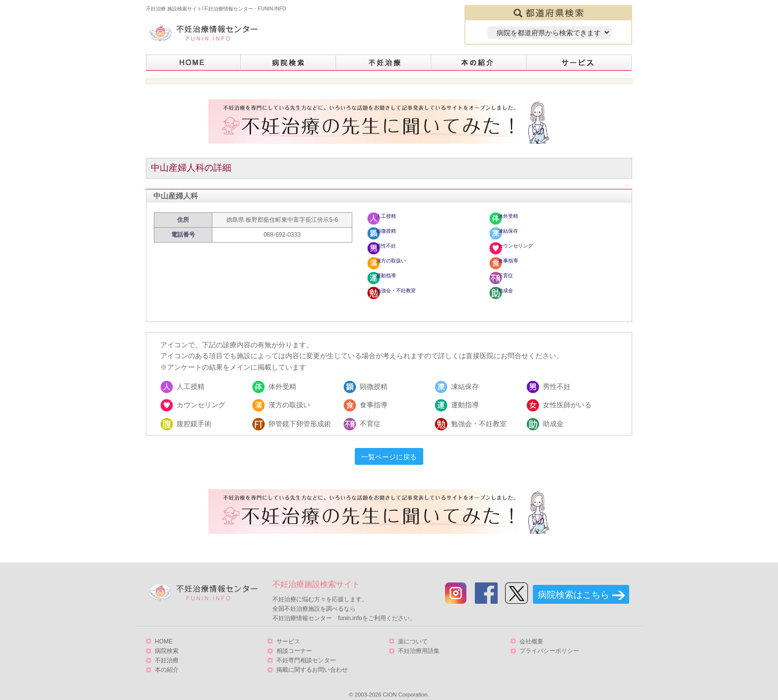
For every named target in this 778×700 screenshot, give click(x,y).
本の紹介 (479, 63)
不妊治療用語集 (419, 641)
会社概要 (531, 632)
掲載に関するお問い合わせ (312, 660)
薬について (413, 632)
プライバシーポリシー (549, 641)
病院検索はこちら (574, 585)
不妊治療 (167, 650)
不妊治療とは (384, 63)
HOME (193, 63)
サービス (579, 63)
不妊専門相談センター (306, 650)
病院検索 (288, 63)
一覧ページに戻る (389, 447)
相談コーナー (294, 641)
